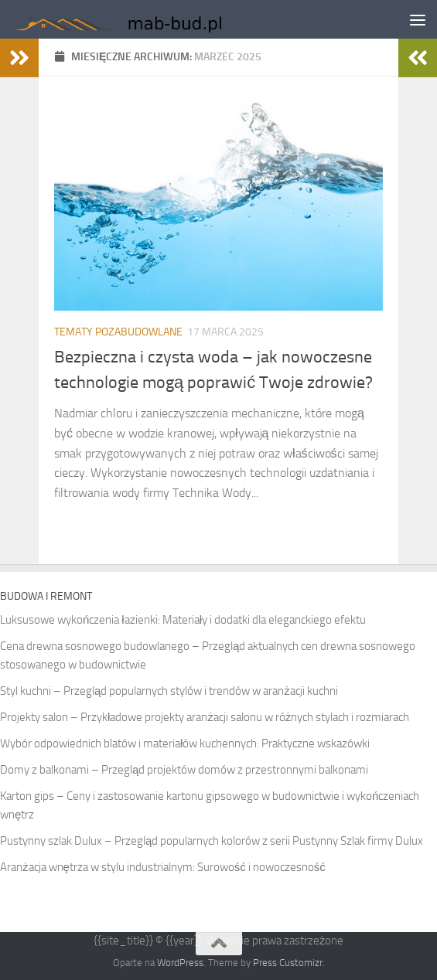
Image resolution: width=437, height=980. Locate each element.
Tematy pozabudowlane (118, 332)
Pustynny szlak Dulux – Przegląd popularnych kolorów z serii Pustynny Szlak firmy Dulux (212, 841)
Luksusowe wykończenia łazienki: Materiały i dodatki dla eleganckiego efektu (183, 620)
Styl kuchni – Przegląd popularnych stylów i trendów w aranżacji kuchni (169, 691)
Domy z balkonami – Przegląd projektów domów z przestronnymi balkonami (184, 770)
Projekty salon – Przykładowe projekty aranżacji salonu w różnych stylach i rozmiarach (205, 717)
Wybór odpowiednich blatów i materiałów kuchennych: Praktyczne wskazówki (185, 744)
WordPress (180, 963)
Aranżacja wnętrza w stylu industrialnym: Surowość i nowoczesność (163, 867)
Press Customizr (288, 963)
